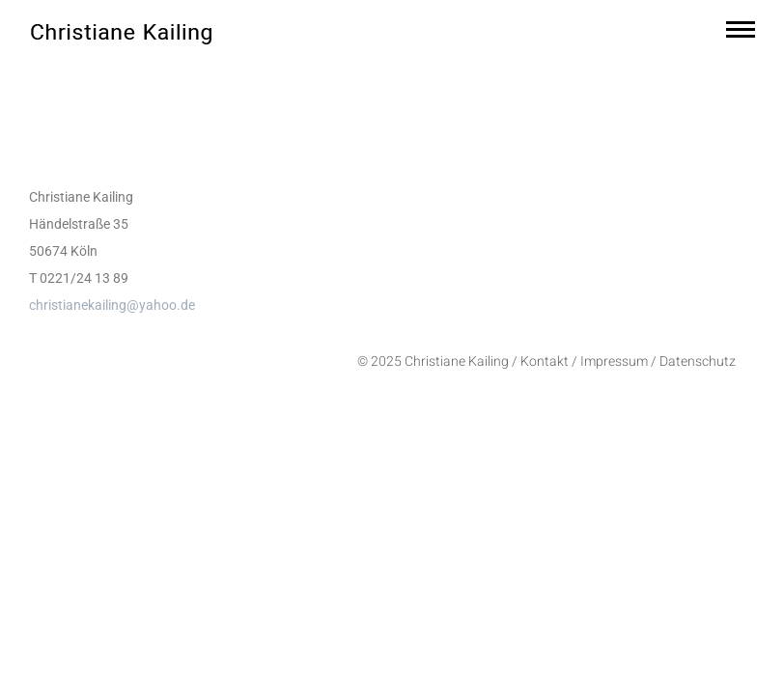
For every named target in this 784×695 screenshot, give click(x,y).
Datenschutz (698, 361)
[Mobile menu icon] (741, 29)
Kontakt (545, 361)
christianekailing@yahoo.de (112, 305)
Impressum (614, 361)
